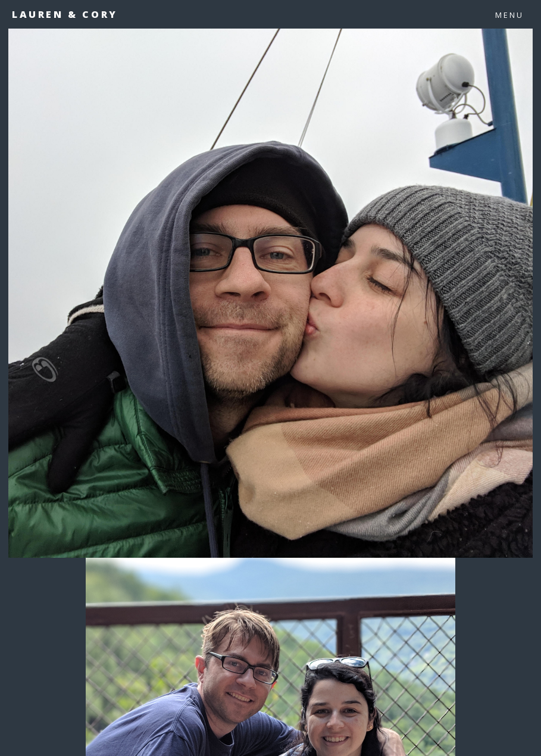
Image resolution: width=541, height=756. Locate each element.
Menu (509, 15)
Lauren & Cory (65, 14)
